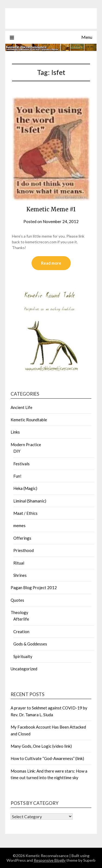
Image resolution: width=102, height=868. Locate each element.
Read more (51, 263)
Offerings (22, 538)
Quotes (17, 600)
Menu (87, 37)
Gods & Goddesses (30, 644)
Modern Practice (26, 445)
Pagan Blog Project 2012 (34, 588)
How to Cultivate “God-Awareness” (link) (47, 758)
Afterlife (21, 619)
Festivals (21, 464)
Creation (21, 632)
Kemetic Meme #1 (51, 209)
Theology (19, 612)
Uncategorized (24, 669)
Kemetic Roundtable (29, 420)
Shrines (20, 575)
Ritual (19, 563)
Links (15, 432)
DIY (17, 451)
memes (19, 525)
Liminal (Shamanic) (30, 501)
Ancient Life (21, 407)
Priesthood (24, 550)
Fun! (17, 476)
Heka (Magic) (25, 488)
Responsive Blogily (50, 860)
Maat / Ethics (25, 513)
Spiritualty (23, 656)
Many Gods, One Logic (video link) (41, 746)
